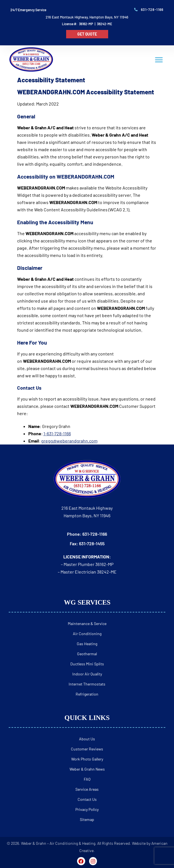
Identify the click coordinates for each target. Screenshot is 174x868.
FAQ (87, 779)
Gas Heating (87, 644)
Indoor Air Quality (87, 674)
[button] (159, 59)
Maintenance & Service (87, 623)
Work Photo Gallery (87, 759)
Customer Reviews (87, 749)
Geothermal (87, 654)
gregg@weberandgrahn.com (69, 441)
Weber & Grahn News (87, 769)
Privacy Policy (87, 809)
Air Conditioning (87, 634)
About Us (87, 739)
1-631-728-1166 (57, 433)
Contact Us (87, 799)
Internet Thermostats (87, 684)
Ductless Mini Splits (87, 664)
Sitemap (87, 819)
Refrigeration (87, 694)
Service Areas (87, 789)
